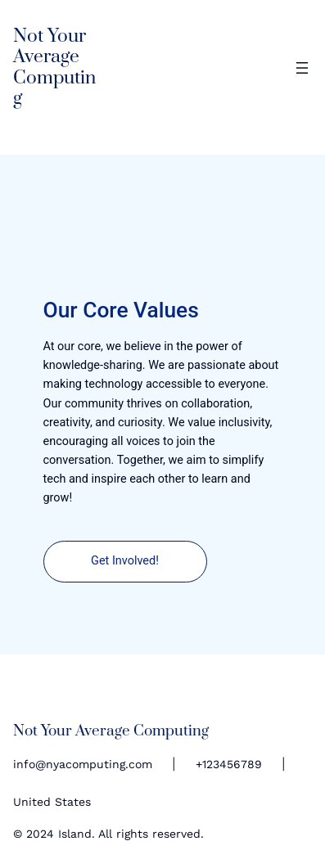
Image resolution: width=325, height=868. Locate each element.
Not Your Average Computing (54, 67)
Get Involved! (125, 561)
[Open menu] (302, 68)
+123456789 (229, 764)
